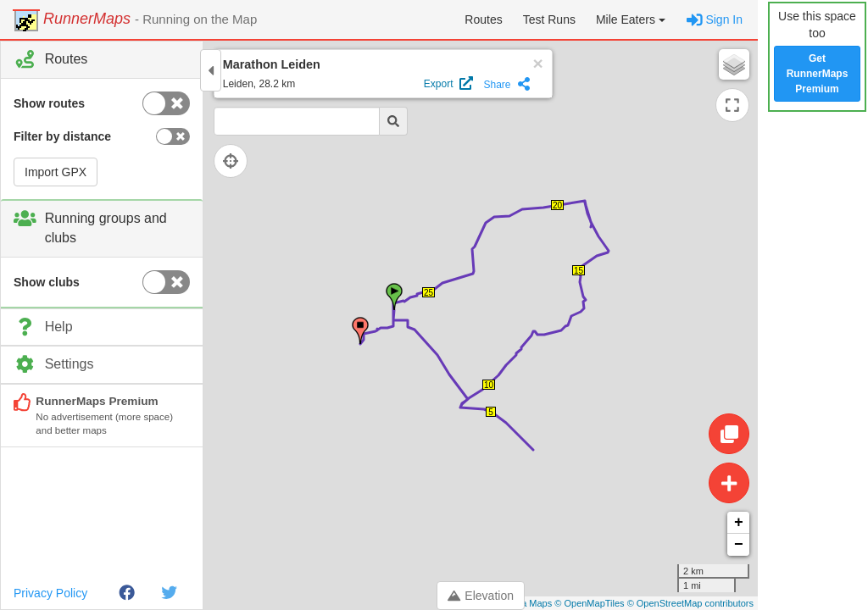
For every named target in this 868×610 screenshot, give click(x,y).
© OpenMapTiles (589, 603)
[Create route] (729, 483)
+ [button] (739, 523)
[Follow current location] (246, 161)
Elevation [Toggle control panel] (481, 596)
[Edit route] (729, 434)
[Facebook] (127, 593)
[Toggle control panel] (211, 70)
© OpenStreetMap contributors (690, 603)
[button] (631, 19)
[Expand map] (732, 105)
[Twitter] (169, 593)
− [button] (739, 545)
